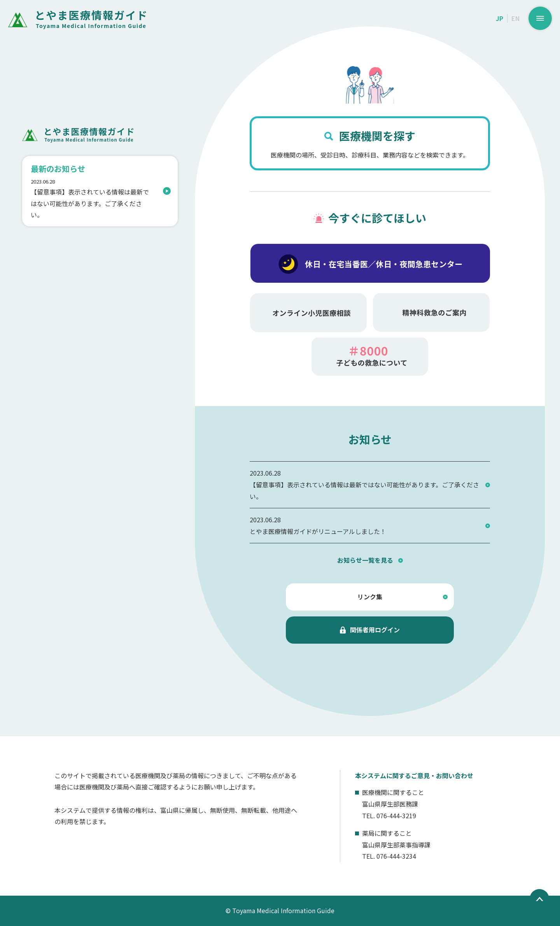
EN (515, 18)
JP (500, 18)
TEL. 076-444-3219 (389, 816)
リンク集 (370, 597)
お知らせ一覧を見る (365, 560)
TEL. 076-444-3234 (389, 856)
